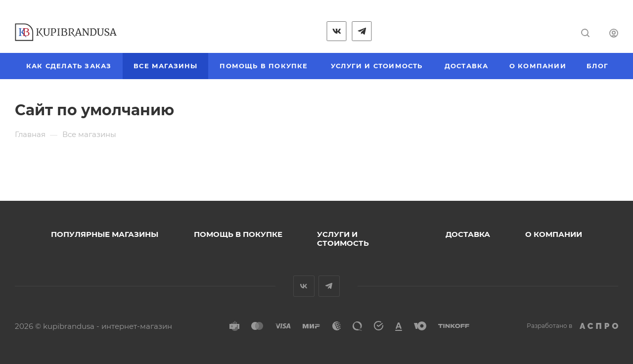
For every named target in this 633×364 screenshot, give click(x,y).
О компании (554, 234)
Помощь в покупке (238, 234)
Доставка (468, 234)
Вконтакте (304, 286)
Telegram (329, 286)
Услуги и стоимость (343, 239)
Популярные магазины (105, 234)
